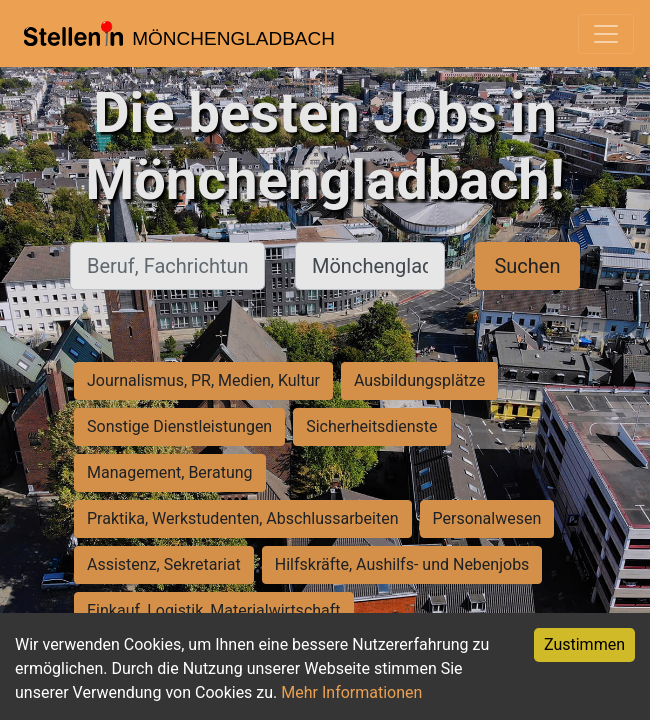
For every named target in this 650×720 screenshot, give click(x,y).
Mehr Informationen (351, 692)
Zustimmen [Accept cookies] (584, 644)
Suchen (527, 266)
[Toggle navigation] (606, 34)
